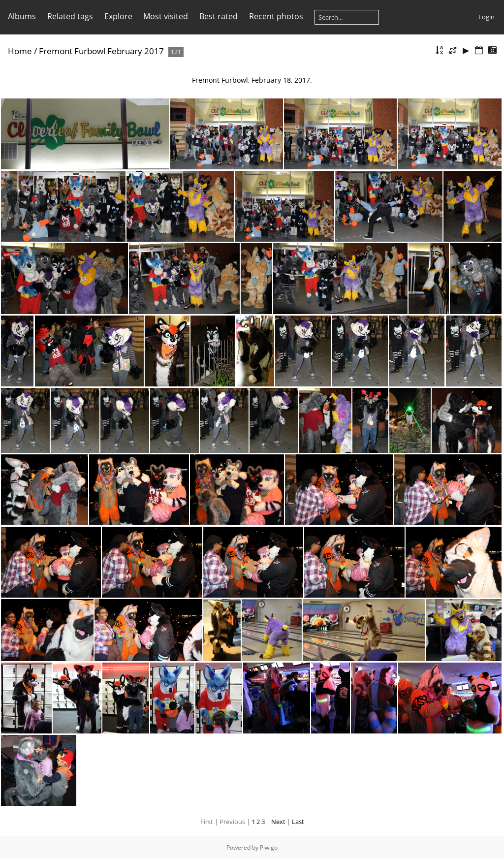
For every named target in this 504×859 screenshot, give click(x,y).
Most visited (166, 16)
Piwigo (269, 847)
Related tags (70, 16)
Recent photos (276, 16)
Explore (118, 16)
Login (487, 17)
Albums (22, 16)
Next (278, 822)
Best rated (219, 16)
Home (20, 51)
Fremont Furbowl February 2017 (101, 51)
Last (298, 822)
